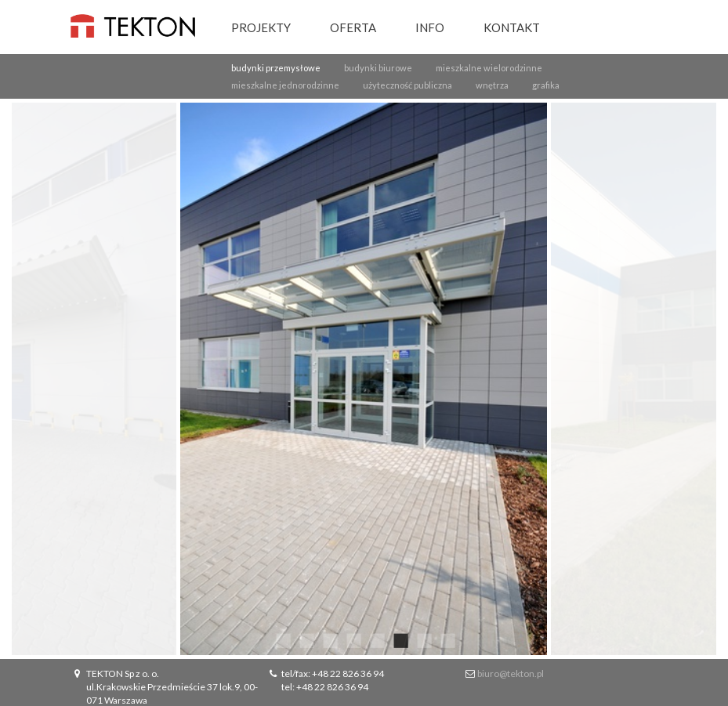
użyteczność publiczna (407, 85)
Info (430, 27)
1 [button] (282, 639)
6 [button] (400, 639)
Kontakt (512, 27)
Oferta (353, 27)
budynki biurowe (378, 68)
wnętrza (492, 85)
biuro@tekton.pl (511, 673)
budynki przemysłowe (276, 68)
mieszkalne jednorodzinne (285, 85)
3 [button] (329, 639)
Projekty (261, 27)
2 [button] (306, 639)
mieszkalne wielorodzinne (489, 68)
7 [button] (423, 639)
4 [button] (353, 639)
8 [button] (447, 639)
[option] (364, 379)
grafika (546, 85)
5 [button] (376, 639)
